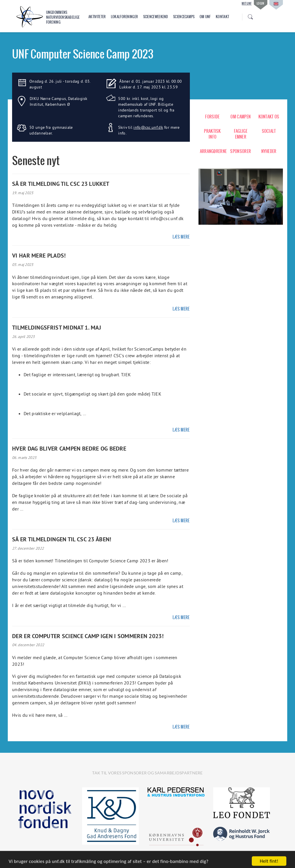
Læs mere (181, 237)
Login (261, 3)
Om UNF (205, 17)
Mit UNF (247, 3)
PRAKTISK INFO (212, 134)
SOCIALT (269, 131)
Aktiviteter (97, 17)
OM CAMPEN (241, 117)
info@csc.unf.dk (148, 127)
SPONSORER (241, 151)
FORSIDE (212, 117)
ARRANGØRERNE (213, 151)
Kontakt (222, 17)
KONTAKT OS (269, 117)
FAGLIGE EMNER (241, 134)
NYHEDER (269, 151)
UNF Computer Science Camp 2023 (83, 54)
